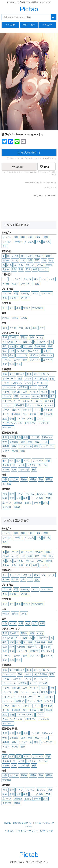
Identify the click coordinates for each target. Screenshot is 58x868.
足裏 (21, 269)
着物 (12, 419)
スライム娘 (24, 470)
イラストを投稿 (42, 823)
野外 (19, 364)
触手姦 (49, 479)
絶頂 (28, 328)
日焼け (6, 451)
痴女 (5, 346)
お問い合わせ (46, 831)
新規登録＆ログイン (23, 823)
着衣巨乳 (20, 405)
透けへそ (48, 360)
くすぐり (7, 507)
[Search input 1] (26, 17)
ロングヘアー (48, 446)
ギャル (35, 396)
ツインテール (25, 446)
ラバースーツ (9, 379)
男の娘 (6, 284)
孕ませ (47, 351)
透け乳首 (34, 355)
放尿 (19, 498)
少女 (43, 279)
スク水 (6, 392)
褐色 (14, 446)
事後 (50, 346)
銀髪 (26, 437)
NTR (18, 342)
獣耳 (19, 461)
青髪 (5, 442)
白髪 (12, 437)
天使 (48, 461)
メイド (28, 379)
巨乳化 (38, 237)
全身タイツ (30, 423)
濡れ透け (43, 342)
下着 (52, 379)
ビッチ (17, 360)
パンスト (49, 405)
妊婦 (48, 256)
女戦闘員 (16, 414)
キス (5, 298)
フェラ (35, 293)
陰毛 (30, 260)
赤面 (21, 328)
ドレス (37, 410)
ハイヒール (8, 405)
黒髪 (19, 437)
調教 (26, 498)
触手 (5, 479)
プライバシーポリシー (27, 831)
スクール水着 (29, 414)
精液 (12, 346)
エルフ (27, 461)
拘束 (5, 494)
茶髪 (36, 446)
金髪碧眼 (14, 442)
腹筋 (44, 260)
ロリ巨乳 (29, 242)
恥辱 (42, 328)
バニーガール (9, 387)
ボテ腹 (15, 256)
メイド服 (48, 410)
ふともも (19, 265)
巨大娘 (49, 265)
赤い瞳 (15, 451)
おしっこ (30, 494)
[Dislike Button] (46, 167)
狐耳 (12, 461)
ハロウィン (17, 383)
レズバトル (35, 360)
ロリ (5, 279)
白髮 (23, 442)
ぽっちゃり (27, 256)
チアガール (8, 427)
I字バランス (47, 355)
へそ (23, 260)
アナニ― (25, 298)
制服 (29, 374)
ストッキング (9, 401)
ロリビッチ (15, 279)
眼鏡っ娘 (16, 392)
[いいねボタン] (19, 167)
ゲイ (12, 308)
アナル (40, 265)
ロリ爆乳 (18, 242)
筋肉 (51, 260)
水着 (5, 374)
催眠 (12, 498)
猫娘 (34, 470)
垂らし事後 (40, 346)
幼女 (36, 279)
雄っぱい (44, 269)
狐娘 (14, 470)
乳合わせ (21, 351)
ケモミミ (32, 465)
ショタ (51, 279)
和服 (41, 414)
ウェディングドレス (12, 423)
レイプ (20, 494)
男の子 (15, 284)
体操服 (49, 414)
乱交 (5, 351)
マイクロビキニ (17, 374)
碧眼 (23, 451)
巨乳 (30, 237)
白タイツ (49, 401)
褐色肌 (6, 446)
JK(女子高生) (41, 379)
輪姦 (5, 498)
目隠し (28, 503)
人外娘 (21, 465)
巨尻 (37, 260)
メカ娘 (6, 470)
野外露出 (14, 337)
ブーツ (6, 410)
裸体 (12, 355)
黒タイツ (27, 410)
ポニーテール (41, 442)
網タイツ (16, 410)
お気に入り (47, 25)
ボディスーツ (41, 383)
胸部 (35, 269)
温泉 (5, 355)
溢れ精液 (28, 346)
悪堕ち (24, 337)
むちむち (39, 256)
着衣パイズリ (34, 351)
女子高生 (22, 387)
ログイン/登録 (29, 25)
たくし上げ (22, 355)
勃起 (12, 364)
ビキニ (6, 383)
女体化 (27, 308)
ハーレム (7, 360)
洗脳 (50, 494)
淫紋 (20, 379)
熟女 (37, 284)
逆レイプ (7, 503)
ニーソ (39, 401)
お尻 (9, 265)
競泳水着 (43, 387)
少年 (23, 284)
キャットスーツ (26, 401)
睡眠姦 (17, 507)
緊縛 (12, 494)
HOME (7, 823)
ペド (30, 284)
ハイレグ (34, 392)
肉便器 (37, 503)
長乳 (39, 242)
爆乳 (16, 237)
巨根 (28, 269)
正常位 (24, 318)
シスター (25, 396)
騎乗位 (6, 318)
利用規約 (10, 831)
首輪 (52, 392)
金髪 (5, 437)
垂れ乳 (47, 242)
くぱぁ (40, 337)
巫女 (5, 419)
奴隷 (45, 503)
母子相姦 (7, 484)
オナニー (14, 298)
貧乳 (46, 237)
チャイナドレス (35, 405)
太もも (6, 269)
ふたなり (14, 479)
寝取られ (27, 342)
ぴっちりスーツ (42, 374)
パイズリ (7, 293)
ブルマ (40, 419)
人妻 (25, 392)
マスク (44, 392)
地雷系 (44, 396)
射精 (19, 346)
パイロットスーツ (25, 419)
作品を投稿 (10, 25)
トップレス (43, 423)
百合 (5, 308)
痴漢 (25, 360)
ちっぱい (7, 242)
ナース (6, 414)
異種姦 (24, 479)
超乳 (23, 237)
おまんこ (30, 265)
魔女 (52, 396)
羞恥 (5, 328)
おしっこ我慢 (37, 498)
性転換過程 (38, 308)
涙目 (35, 328)
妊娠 (32, 337)
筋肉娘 (6, 260)
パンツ (28, 383)
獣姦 (41, 479)
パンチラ (7, 396)
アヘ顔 (13, 328)
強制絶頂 (18, 503)
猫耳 (5, 461)
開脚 (12, 351)
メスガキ (27, 279)
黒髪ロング (47, 437)
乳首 (14, 269)
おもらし (41, 494)
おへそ (15, 260)
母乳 (5, 246)
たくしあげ (8, 342)
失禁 (48, 498)
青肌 (30, 442)
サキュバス (38, 461)
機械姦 (33, 479)
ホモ (19, 308)
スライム (43, 465)
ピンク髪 (35, 437)
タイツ (33, 387)
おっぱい (7, 237)
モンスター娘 (9, 465)
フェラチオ (47, 293)
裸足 (16, 396)
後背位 (15, 318)
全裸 (5, 337)
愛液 (5, 364)
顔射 (16, 293)
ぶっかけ (25, 293)
